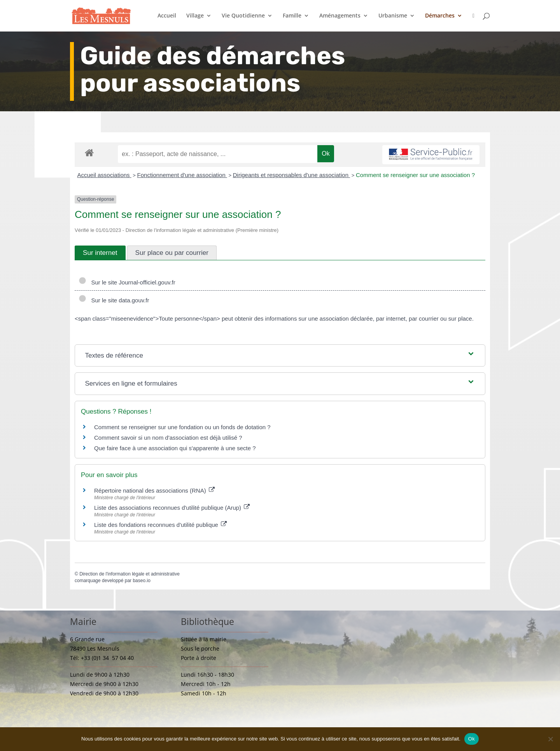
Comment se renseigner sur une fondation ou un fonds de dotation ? (182, 427)
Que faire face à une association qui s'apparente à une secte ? (175, 448)
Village (195, 16)
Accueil (167, 16)
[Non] (550, 739)
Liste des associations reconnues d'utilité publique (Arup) (172, 508)
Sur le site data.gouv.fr (114, 300)
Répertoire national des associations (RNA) (154, 490)
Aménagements (340, 16)
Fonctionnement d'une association (182, 175)
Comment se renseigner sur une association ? (415, 175)
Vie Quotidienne (243, 16)
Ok (472, 739)
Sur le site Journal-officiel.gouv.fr (127, 282)
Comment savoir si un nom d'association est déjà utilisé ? (168, 438)
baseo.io (141, 581)
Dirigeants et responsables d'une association (291, 175)
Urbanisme (393, 16)
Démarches (440, 16)
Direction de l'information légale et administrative (129, 574)
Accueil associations (104, 175)
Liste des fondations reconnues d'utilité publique (160, 525)
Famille (292, 16)
